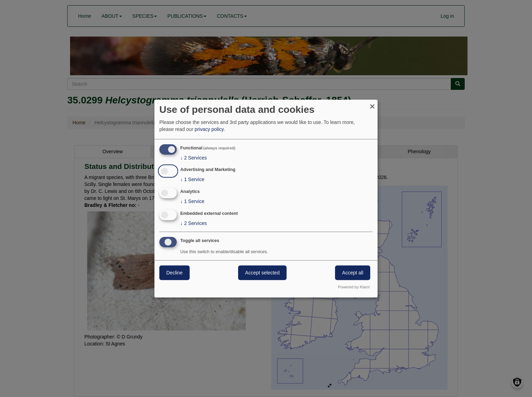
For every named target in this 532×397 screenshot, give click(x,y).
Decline (174, 273)
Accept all (353, 273)
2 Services (193, 158)
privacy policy (209, 129)
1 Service (192, 180)
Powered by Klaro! (354, 287)
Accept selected (262, 273)
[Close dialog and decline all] (372, 104)
